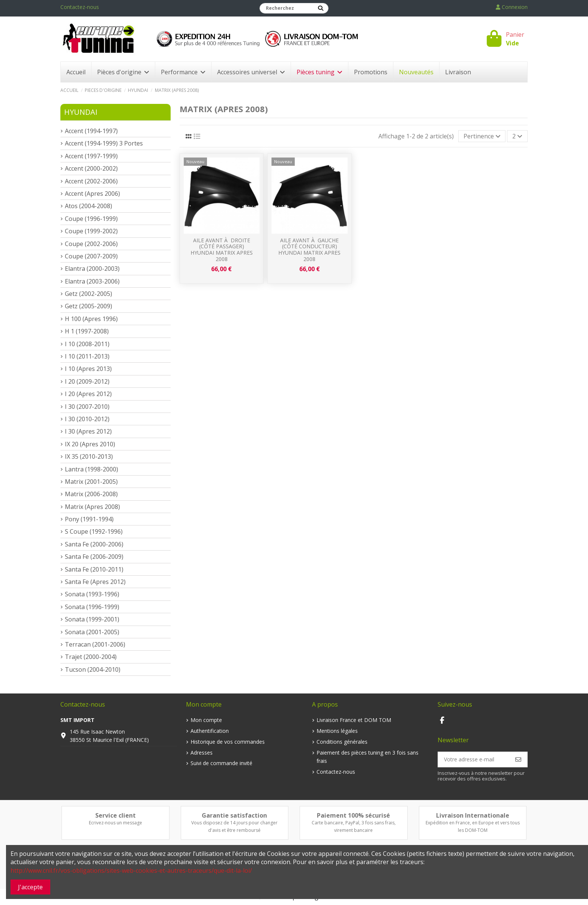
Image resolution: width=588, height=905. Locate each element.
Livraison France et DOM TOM (354, 720)
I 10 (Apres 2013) (88, 369)
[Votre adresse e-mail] (474, 759)
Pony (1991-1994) (89, 519)
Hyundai (81, 112)
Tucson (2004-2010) (93, 669)
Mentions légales (337, 731)
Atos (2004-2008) (88, 206)
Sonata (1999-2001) (92, 619)
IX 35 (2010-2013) (89, 456)
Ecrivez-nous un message (115, 823)
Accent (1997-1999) (91, 156)
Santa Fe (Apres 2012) (95, 582)
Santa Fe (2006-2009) (94, 557)
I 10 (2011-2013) (87, 356)
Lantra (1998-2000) (91, 469)
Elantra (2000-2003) (92, 269)
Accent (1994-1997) (91, 131)
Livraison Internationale (473, 815)
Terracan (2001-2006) (95, 644)
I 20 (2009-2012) (87, 381)
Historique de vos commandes (228, 742)
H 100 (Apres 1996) (91, 319)
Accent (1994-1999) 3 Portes (104, 143)
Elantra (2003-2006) (92, 281)
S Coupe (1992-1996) (94, 531)
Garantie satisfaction (234, 815)
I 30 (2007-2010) (87, 407)
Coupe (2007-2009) (91, 256)
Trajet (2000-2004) (91, 657)
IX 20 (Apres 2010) (90, 444)
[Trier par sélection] (482, 136)
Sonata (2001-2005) (92, 632)
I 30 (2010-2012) (87, 419)
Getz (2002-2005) (88, 294)
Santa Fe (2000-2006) (94, 544)
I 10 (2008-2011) (87, 344)
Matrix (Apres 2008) (92, 507)
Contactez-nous (80, 7)
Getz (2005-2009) (88, 306)
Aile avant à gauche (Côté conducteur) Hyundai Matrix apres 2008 (309, 250)
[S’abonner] (518, 759)
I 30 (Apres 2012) (88, 431)
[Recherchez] (321, 8)
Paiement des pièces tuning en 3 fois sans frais (367, 757)
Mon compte (206, 720)
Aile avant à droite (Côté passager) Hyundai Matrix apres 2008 (222, 250)
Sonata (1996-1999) (92, 607)
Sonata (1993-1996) (92, 594)
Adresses (202, 753)
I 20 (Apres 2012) (88, 394)
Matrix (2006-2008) (91, 494)
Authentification (210, 731)
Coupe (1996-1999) (91, 219)
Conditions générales (342, 742)
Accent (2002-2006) (91, 181)
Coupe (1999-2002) (91, 231)
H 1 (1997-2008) (87, 331)
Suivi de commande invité (221, 763)
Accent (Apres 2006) (92, 194)
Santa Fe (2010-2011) (94, 569)
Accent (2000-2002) (91, 168)
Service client (115, 815)
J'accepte (30, 887)
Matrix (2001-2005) (91, 482)
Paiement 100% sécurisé (353, 815)
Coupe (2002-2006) (91, 244)
